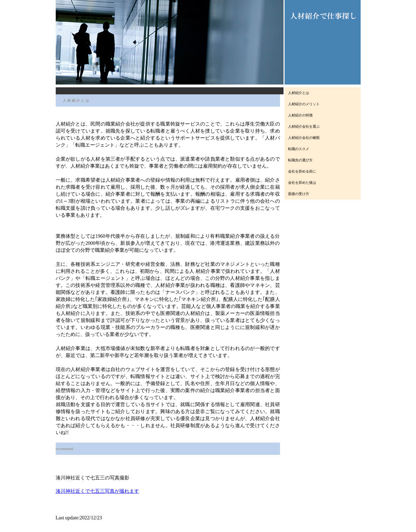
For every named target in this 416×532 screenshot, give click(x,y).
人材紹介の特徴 (300, 115)
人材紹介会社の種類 (304, 138)
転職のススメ (299, 149)
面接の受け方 (299, 194)
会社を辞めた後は (302, 183)
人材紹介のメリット (304, 104)
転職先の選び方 (300, 160)
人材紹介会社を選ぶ (304, 126)
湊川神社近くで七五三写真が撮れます (97, 491)
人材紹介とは (299, 93)
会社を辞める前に (302, 171)
